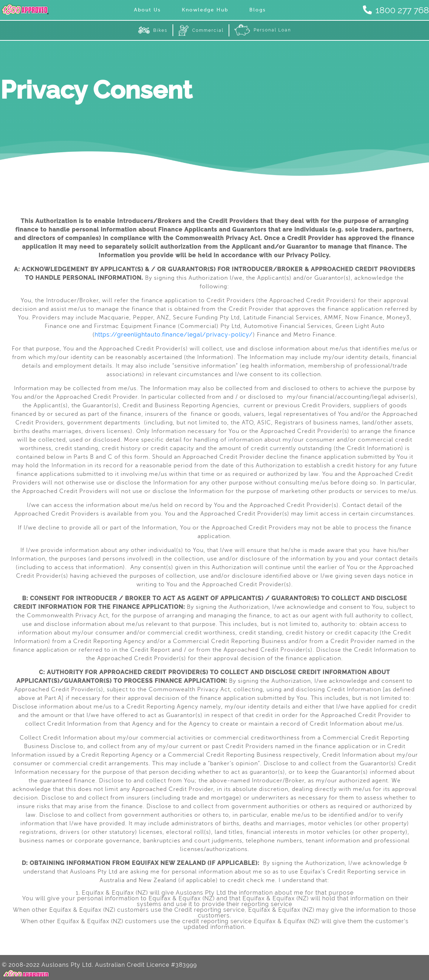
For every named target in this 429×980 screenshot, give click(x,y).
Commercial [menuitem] (201, 30)
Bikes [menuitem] (153, 30)
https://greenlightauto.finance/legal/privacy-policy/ (174, 335)
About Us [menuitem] (147, 10)
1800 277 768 (398, 10)
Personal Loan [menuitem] (263, 30)
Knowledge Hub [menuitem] (205, 10)
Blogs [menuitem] (258, 10)
